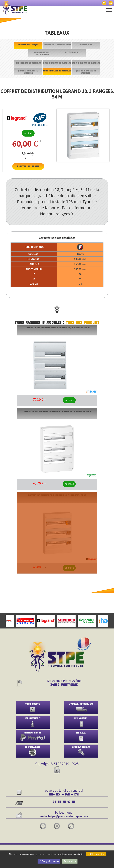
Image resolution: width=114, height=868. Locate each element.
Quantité (28, 153)
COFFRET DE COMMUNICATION (57, 44)
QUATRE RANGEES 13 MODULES (28, 72)
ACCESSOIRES (71, 52)
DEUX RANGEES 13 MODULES (57, 63)
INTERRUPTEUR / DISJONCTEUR (43, 53)
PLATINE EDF (86, 44)
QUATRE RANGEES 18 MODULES (86, 72)
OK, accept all (96, 854)
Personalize (70, 861)
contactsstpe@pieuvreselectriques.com (64, 816)
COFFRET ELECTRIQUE (28, 44)
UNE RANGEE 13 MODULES (28, 63)
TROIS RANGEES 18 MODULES (57, 71)
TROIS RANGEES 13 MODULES (86, 63)
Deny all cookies (49, 861)
